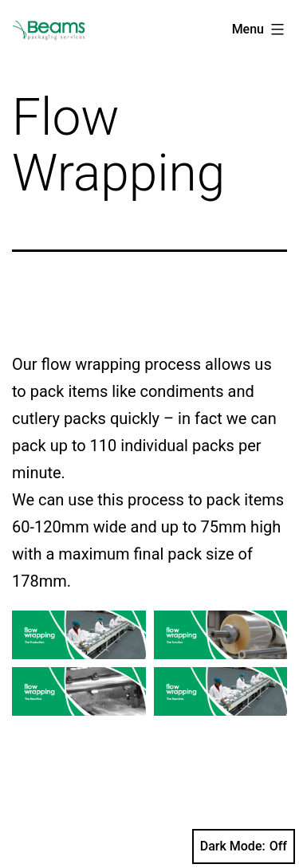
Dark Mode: (244, 846)
